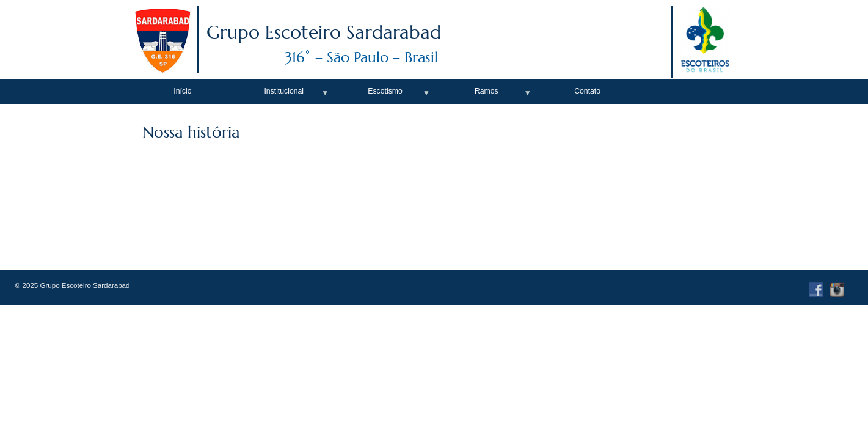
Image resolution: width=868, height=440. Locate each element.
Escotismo (385, 91)
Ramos (487, 91)
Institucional (284, 91)
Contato (587, 91)
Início (182, 91)
